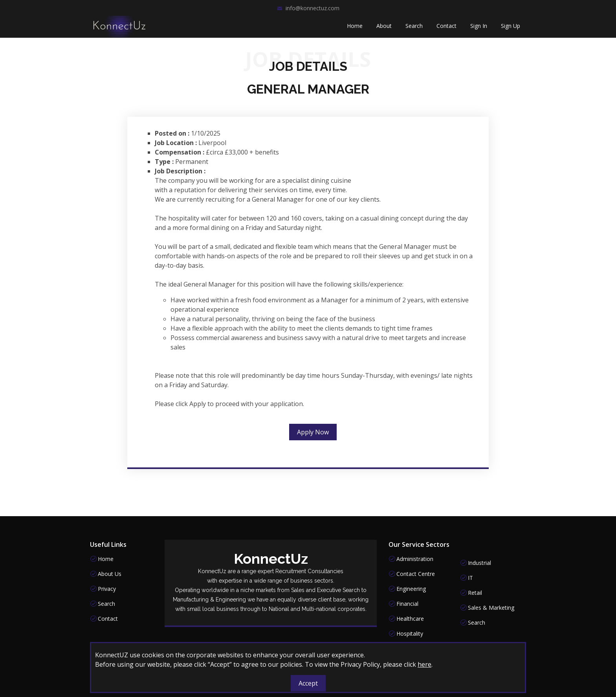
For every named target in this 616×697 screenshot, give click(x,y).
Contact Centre (416, 574)
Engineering (411, 589)
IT (470, 578)
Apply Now (313, 435)
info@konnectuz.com (313, 8)
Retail (475, 593)
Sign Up (511, 28)
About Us (110, 574)
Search (414, 28)
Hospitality (410, 634)
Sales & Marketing (491, 608)
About (384, 28)
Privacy (107, 589)
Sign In (479, 28)
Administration (415, 559)
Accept (308, 683)
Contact (446, 28)
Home (355, 28)
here (424, 664)
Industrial (479, 563)
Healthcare (410, 619)
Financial (407, 604)
